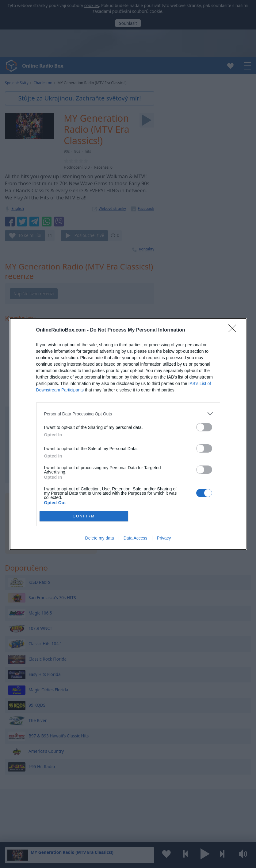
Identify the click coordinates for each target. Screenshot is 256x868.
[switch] (204, 427)
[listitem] (128, 414)
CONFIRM (84, 516)
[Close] (234, 330)
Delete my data (100, 538)
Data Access (136, 538)
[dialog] (128, 434)
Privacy (164, 538)
